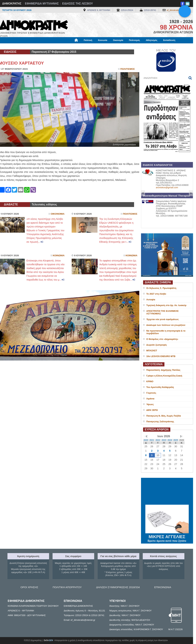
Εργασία (27, 46)
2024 (170, 440)
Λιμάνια (150, 399)
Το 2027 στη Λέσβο (156, 294)
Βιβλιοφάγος (43, 46)
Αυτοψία (151, 300)
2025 (176, 440)
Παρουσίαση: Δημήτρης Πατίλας (163, 370)
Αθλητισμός (152, 40)
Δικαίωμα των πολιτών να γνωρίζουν (166, 325)
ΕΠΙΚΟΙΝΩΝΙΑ (163, 587)
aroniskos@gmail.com (167, 187)
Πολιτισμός (134, 40)
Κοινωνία (103, 40)
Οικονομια (58, 214)
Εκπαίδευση (169, 40)
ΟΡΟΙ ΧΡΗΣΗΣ (29, 587)
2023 (164, 440)
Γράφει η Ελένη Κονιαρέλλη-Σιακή (164, 376)
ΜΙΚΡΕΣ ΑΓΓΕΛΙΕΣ (167, 536)
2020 (146, 440)
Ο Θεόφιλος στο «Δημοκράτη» (162, 339)
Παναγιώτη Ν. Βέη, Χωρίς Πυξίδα (164, 416)
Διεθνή (84, 46)
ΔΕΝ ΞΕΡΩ (152, 410)
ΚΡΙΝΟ (150, 381)
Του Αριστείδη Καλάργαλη (160, 387)
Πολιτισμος (128, 69)
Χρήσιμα (70, 46)
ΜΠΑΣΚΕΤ (152, 351)
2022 (158, 440)
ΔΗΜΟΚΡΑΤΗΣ (12, 4)
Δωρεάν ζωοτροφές (157, 345)
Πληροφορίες (99, 46)
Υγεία (58, 46)
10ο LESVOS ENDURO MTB (161, 356)
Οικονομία (118, 40)
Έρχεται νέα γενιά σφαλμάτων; (163, 319)
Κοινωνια (59, 255)
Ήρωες (150, 404)
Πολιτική (88, 40)
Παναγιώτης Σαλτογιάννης (160, 421)
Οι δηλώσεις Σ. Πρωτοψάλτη (161, 288)
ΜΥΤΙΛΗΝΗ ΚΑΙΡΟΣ (167, 492)
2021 (152, 440)
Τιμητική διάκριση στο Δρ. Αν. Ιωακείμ (166, 305)
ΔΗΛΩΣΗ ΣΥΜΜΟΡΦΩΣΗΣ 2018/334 (118, 587)
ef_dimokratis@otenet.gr (178, 10)
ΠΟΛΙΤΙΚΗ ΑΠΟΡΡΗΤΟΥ (67, 587)
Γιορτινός (151, 393)
